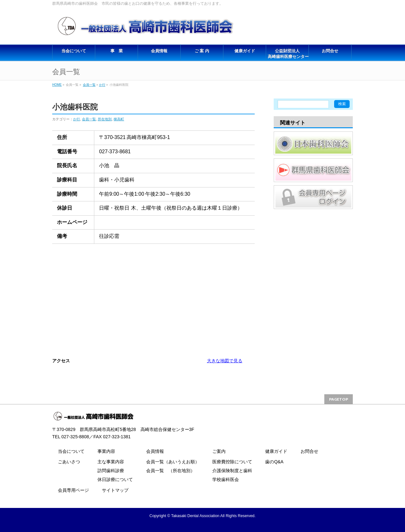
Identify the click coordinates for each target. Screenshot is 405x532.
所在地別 (105, 119)
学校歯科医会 (226, 479)
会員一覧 (89, 85)
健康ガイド (276, 451)
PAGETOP (339, 399)
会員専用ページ (73, 490)
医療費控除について (232, 462)
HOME (57, 85)
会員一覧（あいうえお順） (173, 462)
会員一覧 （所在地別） (171, 471)
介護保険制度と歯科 (232, 471)
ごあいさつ (69, 462)
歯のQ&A (274, 462)
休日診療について (115, 479)
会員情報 (155, 451)
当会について (71, 451)
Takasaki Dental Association (195, 516)
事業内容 (106, 451)
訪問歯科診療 (111, 471)
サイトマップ (115, 490)
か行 (102, 85)
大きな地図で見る (225, 361)
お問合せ (309, 451)
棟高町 (119, 119)
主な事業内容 (111, 462)
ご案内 (219, 451)
